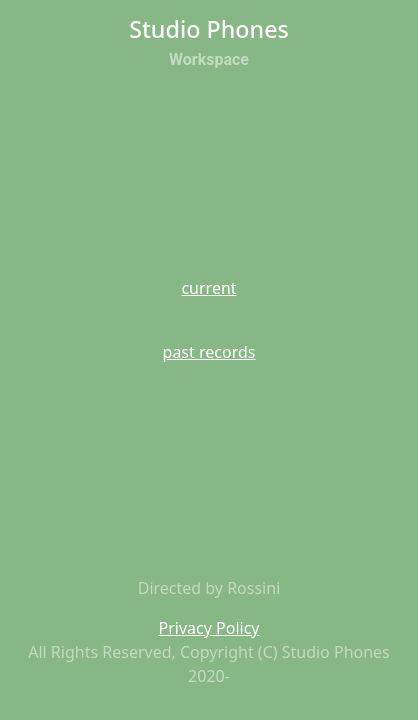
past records (209, 352)
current (208, 288)
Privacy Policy (209, 628)
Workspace (209, 59)
